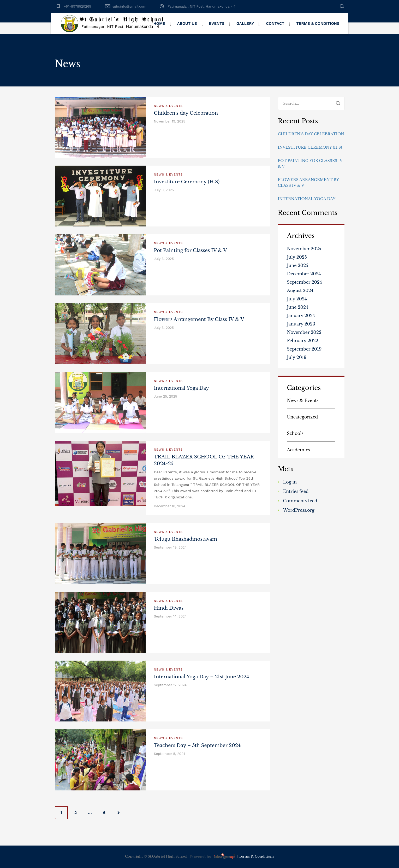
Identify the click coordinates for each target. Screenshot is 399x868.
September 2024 (305, 282)
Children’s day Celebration (186, 113)
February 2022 (303, 341)
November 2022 (304, 332)
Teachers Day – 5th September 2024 (197, 745)
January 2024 (301, 316)
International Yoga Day (181, 388)
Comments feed (300, 501)
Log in (290, 482)
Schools (295, 433)
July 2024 (297, 299)
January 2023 (301, 324)
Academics (299, 450)
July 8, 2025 (164, 259)
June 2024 (298, 307)
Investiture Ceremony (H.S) (187, 182)
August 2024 (300, 290)
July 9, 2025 (164, 190)
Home (159, 24)
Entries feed (296, 491)
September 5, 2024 (170, 754)
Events (217, 24)
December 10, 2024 (170, 506)
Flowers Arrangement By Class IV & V (199, 319)
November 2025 (304, 249)
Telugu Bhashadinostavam (186, 539)
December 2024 (304, 274)
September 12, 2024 (170, 685)
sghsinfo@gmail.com (129, 6)
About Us (187, 24)
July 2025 (297, 257)
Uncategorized (303, 417)
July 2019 (297, 357)
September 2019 (304, 349)
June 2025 (298, 265)
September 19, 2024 (170, 547)
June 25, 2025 (166, 396)
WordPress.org (299, 510)
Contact (275, 24)
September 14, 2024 (170, 616)
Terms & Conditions (318, 24)
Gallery (245, 24)
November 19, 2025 (170, 121)
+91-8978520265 (78, 6)
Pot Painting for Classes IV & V (190, 251)
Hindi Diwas (169, 608)
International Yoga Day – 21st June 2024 (202, 677)
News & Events (168, 106)
